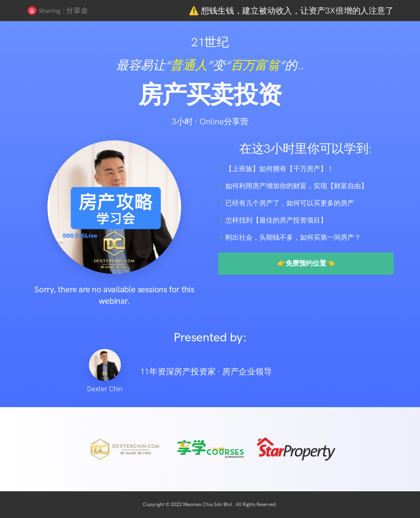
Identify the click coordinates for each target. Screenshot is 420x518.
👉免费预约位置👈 (306, 263)
